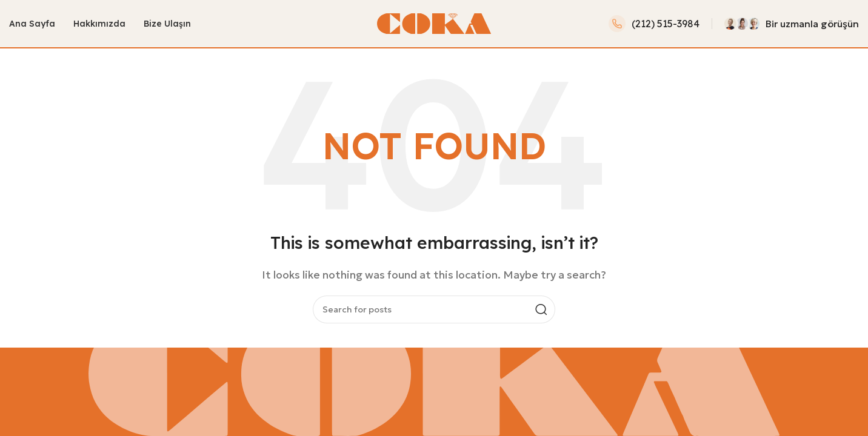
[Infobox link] (654, 24)
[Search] (434, 311)
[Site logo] (434, 23)
